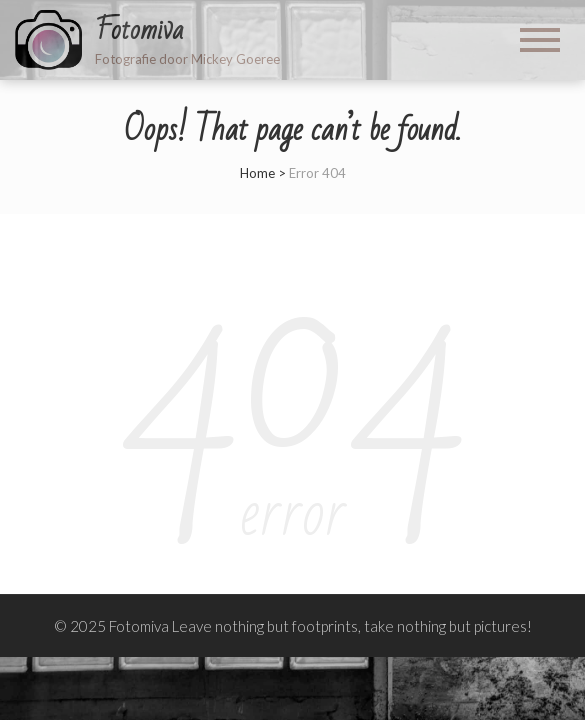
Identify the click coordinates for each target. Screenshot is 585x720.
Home (257, 173)
